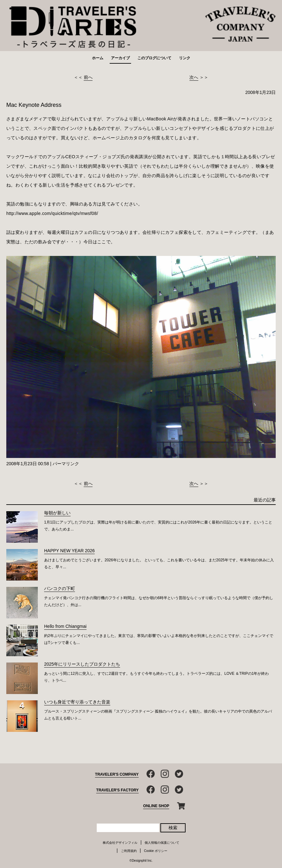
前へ (88, 77)
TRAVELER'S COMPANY (117, 774)
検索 (173, 828)
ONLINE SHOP (156, 806)
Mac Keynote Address (34, 105)
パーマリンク (66, 464)
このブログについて (154, 58)
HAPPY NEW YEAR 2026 (69, 551)
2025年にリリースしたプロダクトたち (82, 664)
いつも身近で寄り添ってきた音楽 (77, 702)
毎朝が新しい (57, 513)
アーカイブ (120, 58)
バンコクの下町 (60, 588)
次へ (194, 77)
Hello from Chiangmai (65, 626)
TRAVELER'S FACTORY (117, 790)
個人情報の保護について (162, 843)
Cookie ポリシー (156, 851)
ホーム (98, 58)
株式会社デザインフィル (120, 843)
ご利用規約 (129, 851)
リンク (185, 58)
